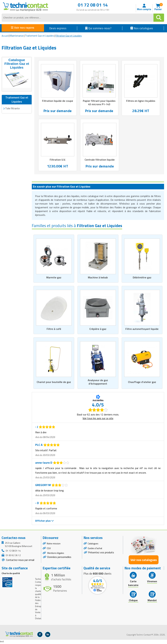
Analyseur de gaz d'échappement (98, 383)
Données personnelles (59, 558)
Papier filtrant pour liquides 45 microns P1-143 (99, 103)
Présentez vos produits (101, 553)
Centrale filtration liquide (100, 160)
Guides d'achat (95, 549)
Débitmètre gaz (142, 278)
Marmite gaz (54, 278)
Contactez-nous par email (20, 561)
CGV (49, 549)
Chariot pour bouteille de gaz (54, 383)
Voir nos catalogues (144, 561)
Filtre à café (54, 330)
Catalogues (93, 545)
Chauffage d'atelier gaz (142, 383)
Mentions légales (55, 554)
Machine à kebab (98, 278)
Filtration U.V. (58, 160)
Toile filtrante (12, 108)
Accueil (5, 36)
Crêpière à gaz (98, 330)
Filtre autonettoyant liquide (142, 330)
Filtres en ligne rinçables (141, 101)
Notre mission (54, 545)
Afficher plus (45, 522)
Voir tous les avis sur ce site (98, 419)
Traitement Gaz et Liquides (39, 36)
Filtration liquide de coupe (58, 101)
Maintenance (17, 36)
